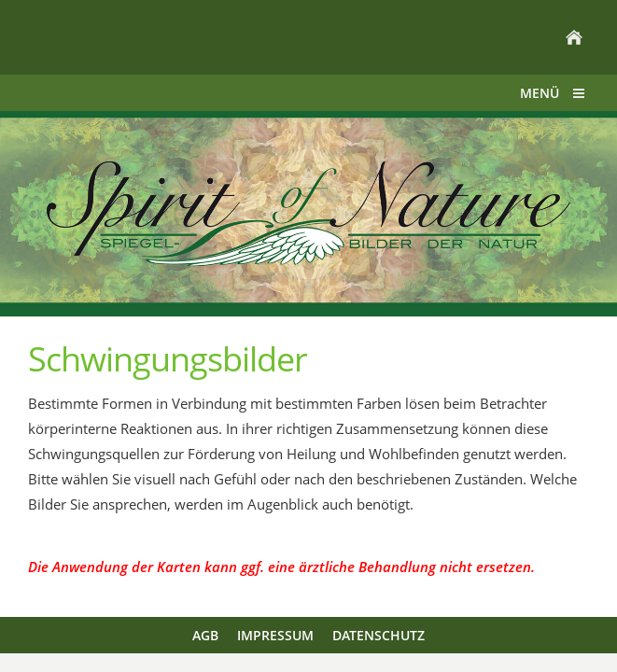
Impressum (275, 635)
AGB (205, 635)
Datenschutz (379, 635)
